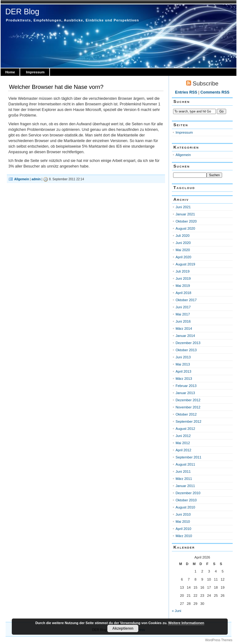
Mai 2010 (183, 522)
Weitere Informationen (186, 623)
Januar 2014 (185, 336)
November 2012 (188, 407)
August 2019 (185, 264)
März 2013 (184, 379)
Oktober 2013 (186, 350)
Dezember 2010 (188, 493)
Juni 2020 (183, 243)
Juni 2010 (183, 514)
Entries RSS (186, 92)
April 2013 (183, 371)
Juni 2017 (183, 307)
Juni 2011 (183, 471)
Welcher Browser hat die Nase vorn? (56, 87)
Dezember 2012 (188, 400)
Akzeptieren (123, 628)
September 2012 (188, 421)
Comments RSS (215, 92)
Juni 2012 (183, 436)
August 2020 (185, 228)
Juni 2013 (183, 357)
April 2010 (183, 529)
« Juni (177, 611)
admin (36, 179)
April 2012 (183, 450)
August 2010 (185, 507)
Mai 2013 (183, 364)
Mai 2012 (183, 443)
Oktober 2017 (186, 300)
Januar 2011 (185, 486)
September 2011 (188, 457)
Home (10, 72)
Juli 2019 (183, 271)
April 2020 (183, 257)
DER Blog (22, 11)
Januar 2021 (185, 214)
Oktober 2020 (186, 221)
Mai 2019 (183, 286)
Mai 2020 (183, 250)
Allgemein (22, 179)
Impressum (35, 72)
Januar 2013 (185, 393)
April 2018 (183, 293)
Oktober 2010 (186, 500)
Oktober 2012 (186, 414)
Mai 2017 (183, 314)
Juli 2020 (183, 236)
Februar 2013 (186, 386)
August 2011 (185, 464)
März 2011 (184, 479)
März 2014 (184, 329)
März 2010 (184, 536)
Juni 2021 (183, 207)
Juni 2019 (183, 278)
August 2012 (185, 429)
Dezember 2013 (188, 343)
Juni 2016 (183, 321)
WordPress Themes (219, 640)
